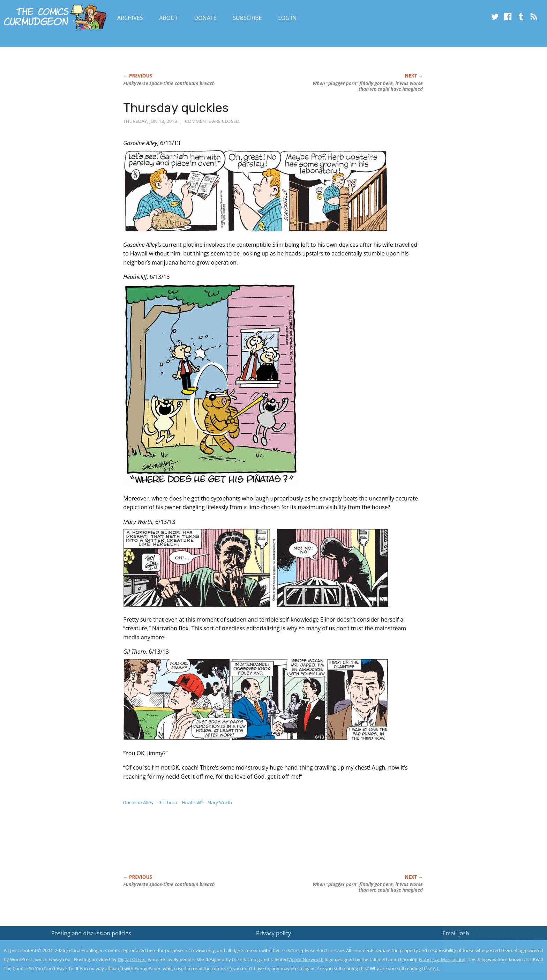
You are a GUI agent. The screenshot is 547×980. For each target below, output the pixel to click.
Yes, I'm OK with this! (488, 954)
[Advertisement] (250, 847)
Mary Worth (220, 803)
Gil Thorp (168, 803)
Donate (205, 18)
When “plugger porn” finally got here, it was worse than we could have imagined (368, 86)
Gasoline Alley (138, 803)
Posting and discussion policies (91, 933)
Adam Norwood (306, 959)
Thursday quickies (176, 108)
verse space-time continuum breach (169, 83)
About (168, 18)
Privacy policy (273, 933)
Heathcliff (193, 803)
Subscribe (247, 18)
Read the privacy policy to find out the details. (485, 936)
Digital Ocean (132, 959)
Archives (130, 18)
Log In (287, 18)
